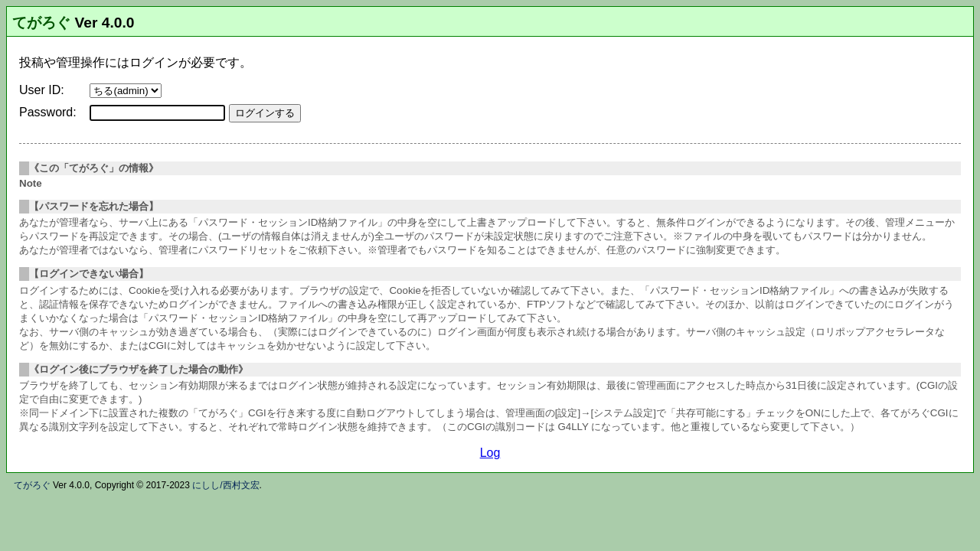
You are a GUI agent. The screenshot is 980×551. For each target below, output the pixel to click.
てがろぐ (41, 23)
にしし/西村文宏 (225, 485)
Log (490, 453)
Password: (48, 112)
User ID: (42, 90)
